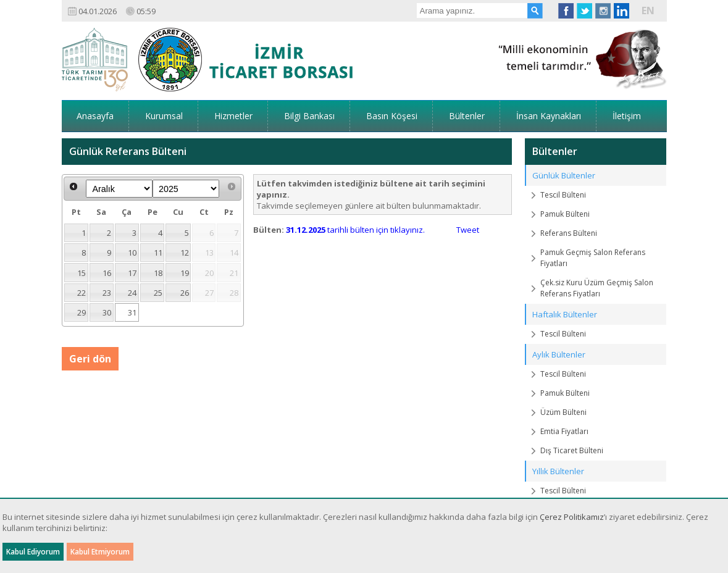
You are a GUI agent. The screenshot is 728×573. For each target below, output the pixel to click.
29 (82, 312)
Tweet (468, 230)
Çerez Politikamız (572, 517)
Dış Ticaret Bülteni (572, 450)
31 (132, 312)
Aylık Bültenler (559, 354)
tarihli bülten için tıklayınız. (355, 230)
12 (185, 253)
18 (158, 273)
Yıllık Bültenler (558, 471)
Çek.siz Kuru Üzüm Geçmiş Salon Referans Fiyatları (597, 288)
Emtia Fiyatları (564, 431)
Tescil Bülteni (563, 195)
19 (185, 273)
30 (107, 312)
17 (132, 273)
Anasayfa (95, 116)
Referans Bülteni (569, 233)
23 (107, 293)
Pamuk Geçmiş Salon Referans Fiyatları (593, 258)
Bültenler (467, 116)
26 (185, 293)
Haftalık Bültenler (565, 314)
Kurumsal (164, 116)
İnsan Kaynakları (549, 116)
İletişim (627, 116)
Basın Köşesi (392, 116)
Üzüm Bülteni (563, 412)
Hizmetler (233, 116)
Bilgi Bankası (309, 116)
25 (158, 293)
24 (132, 293)
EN (648, 10)
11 (158, 253)
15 (82, 273)
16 (107, 273)
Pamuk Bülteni (565, 214)
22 (82, 293)
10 (132, 253)
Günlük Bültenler (564, 175)
